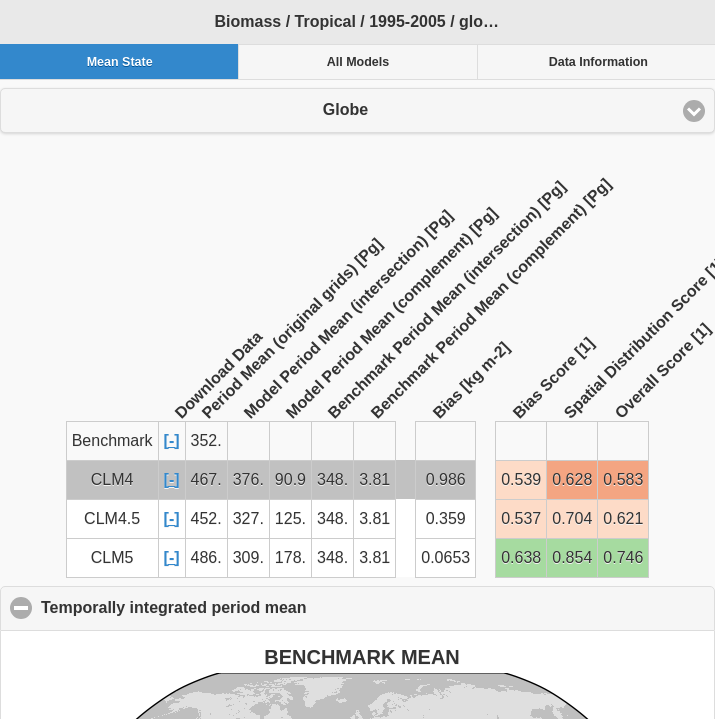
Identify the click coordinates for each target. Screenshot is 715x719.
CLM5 (112, 557)
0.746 (623, 557)
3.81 (374, 479)
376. (248, 479)
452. (206, 518)
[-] (172, 440)
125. (290, 518)
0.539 (521, 479)
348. (332, 479)
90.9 (290, 479)
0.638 (521, 557)
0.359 (446, 518)
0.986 (446, 479)
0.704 (572, 518)
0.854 (572, 557)
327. (248, 518)
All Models (358, 62)
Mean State (120, 62)
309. (248, 557)
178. (290, 557)
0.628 (572, 479)
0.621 (623, 518)
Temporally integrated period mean (271, 607)
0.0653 (445, 557)
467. (206, 479)
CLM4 (112, 479)
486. (206, 557)
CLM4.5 (112, 518)
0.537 (521, 518)
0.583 (623, 479)
